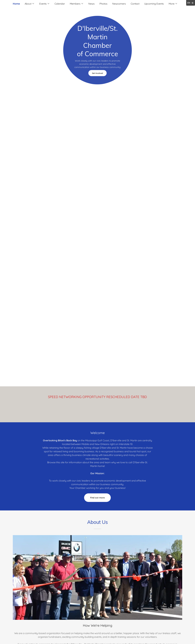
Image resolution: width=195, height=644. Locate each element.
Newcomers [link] (119, 4)
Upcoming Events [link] (154, 4)
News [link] (91, 4)
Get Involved (97, 73)
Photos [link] (103, 4)
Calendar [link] (60, 4)
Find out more (97, 498)
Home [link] (16, 4)
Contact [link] (135, 4)
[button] (30, 4)
